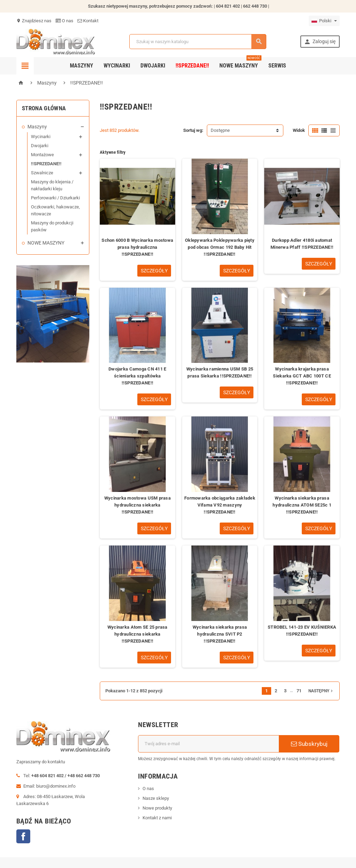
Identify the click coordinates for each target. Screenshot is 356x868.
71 (299, 691)
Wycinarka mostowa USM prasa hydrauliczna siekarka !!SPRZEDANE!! (137, 505)
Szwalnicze (42, 173)
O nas (64, 21)
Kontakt (88, 21)
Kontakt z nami (157, 818)
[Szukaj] (198, 42)
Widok (299, 130)
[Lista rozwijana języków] (324, 21)
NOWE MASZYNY (46, 243)
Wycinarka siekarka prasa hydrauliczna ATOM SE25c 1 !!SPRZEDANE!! (302, 505)
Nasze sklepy (156, 798)
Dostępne (220, 130)
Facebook (23, 836)
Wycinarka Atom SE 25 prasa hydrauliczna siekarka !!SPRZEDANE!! (137, 634)
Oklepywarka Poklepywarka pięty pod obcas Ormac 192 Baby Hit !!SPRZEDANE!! (220, 247)
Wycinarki (117, 66)
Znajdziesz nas (34, 21)
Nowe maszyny (240, 63)
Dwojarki (153, 66)
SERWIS (277, 66)
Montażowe (42, 155)
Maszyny (82, 66)
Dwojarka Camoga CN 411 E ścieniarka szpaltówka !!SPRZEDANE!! (137, 376)
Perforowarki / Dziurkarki (55, 198)
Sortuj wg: (193, 130)
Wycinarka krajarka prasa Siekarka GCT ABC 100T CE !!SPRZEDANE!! (302, 376)
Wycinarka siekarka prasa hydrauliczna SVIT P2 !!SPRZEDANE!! (220, 634)
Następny (321, 691)
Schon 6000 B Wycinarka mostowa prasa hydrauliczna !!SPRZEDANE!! (137, 247)
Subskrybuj (309, 744)
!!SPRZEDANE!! (192, 66)
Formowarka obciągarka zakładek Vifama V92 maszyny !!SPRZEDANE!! (220, 505)
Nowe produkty (157, 808)
